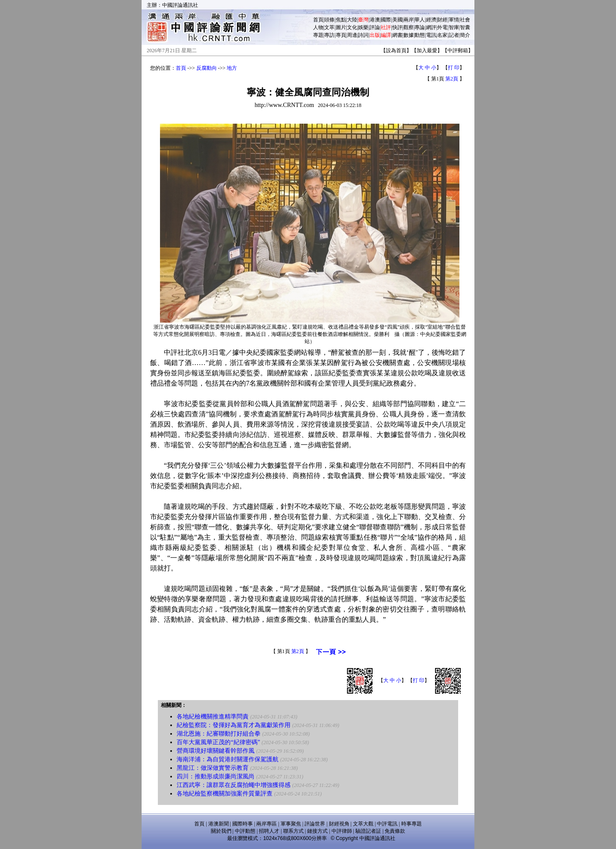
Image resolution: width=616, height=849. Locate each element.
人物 (318, 27)
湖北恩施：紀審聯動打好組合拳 (219, 734)
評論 (375, 27)
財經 (442, 20)
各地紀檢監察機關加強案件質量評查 (225, 794)
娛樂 (363, 27)
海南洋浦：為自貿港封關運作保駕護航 (228, 759)
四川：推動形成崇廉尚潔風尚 (216, 776)
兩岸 (409, 20)
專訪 (329, 35)
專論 (420, 27)
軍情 (454, 20)
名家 (442, 35)
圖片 (341, 27)
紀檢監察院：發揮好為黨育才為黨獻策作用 (234, 725)
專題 (318, 35)
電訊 (431, 35)
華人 (420, 20)
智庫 (454, 27)
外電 (442, 27)
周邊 (352, 35)
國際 (386, 20)
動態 (420, 35)
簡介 (465, 35)
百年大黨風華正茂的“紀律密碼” (218, 742)
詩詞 (363, 35)
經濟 (431, 20)
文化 (352, 27)
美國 (397, 20)
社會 (465, 20)
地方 (232, 68)
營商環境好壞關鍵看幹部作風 (216, 751)
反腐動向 (207, 68)
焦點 (341, 20)
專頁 (341, 35)
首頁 (318, 20)
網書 (397, 35)
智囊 (465, 27)
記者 (454, 35)
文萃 (329, 27)
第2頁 (452, 79)
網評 (431, 27)
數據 (409, 35)
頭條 (329, 20)
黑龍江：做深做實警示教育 (213, 768)
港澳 (375, 20)
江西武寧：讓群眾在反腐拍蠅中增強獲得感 (234, 785)
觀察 (409, 27)
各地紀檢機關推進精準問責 (213, 717)
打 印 (454, 68)
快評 (397, 27)
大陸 (352, 20)
